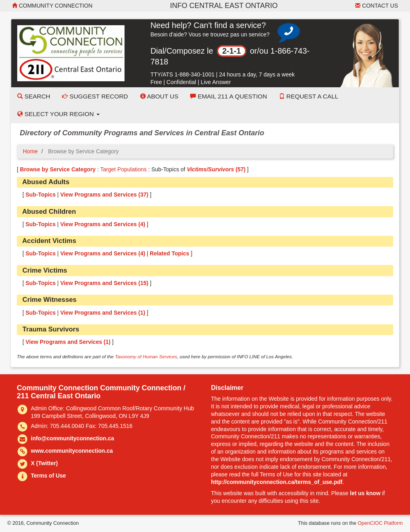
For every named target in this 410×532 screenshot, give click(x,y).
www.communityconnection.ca (72, 451)
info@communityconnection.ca (72, 438)
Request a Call (309, 96)
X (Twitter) (44, 463)
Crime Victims (45, 270)
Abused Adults (46, 182)
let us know (365, 493)
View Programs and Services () (104, 195)
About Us (159, 96)
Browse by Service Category (58, 169)
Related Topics (170, 253)
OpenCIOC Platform (380, 523)
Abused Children (49, 212)
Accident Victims (49, 241)
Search (34, 96)
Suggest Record (95, 96)
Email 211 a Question (228, 96)
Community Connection (52, 6)
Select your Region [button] (58, 114)
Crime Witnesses (49, 300)
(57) (216, 169)
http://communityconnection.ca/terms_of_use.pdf (277, 482)
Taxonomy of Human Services (146, 356)
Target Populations (123, 169)
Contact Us (377, 6)
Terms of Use (48, 476)
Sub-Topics (41, 195)
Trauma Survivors (51, 329)
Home (30, 151)
